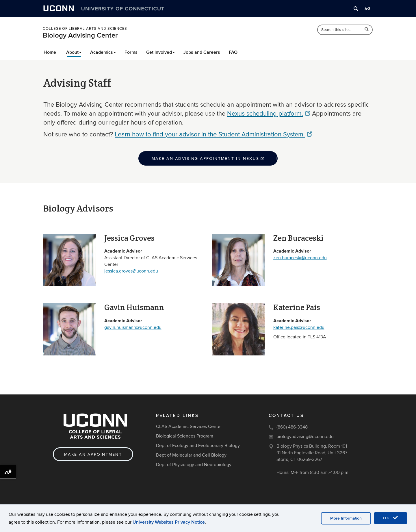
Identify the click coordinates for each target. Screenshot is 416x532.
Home (50, 52)
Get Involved (160, 52)
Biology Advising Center (80, 35)
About (74, 52)
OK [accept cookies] (391, 518)
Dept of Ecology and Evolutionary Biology (198, 446)
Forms (131, 52)
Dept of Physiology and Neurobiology (194, 465)
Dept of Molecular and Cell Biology (191, 455)
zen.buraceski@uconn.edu (300, 258)
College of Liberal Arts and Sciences (85, 29)
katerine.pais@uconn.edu (299, 327)
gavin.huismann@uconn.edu (133, 327)
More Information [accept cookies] (346, 518)
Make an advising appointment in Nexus (208, 159)
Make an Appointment (93, 454)
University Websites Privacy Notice (169, 522)
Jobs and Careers (202, 52)
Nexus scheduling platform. (269, 114)
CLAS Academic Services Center (189, 427)
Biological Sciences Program (185, 436)
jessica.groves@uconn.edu (131, 271)
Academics (103, 52)
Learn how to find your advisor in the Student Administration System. (213, 134)
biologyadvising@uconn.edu (305, 437)
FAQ (233, 52)
